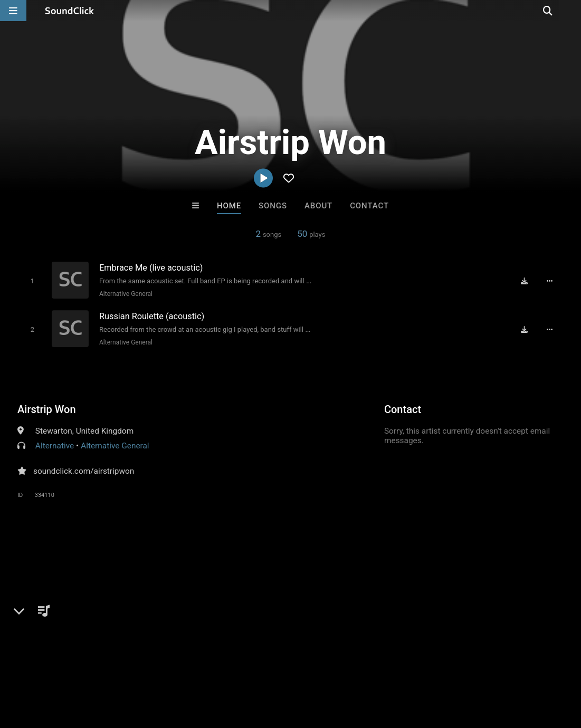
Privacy (252, 665)
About (318, 206)
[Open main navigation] (13, 11)
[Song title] (205, 267)
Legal (285, 665)
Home (229, 206)
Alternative (55, 444)
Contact (369, 206)
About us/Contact (94, 665)
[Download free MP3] (526, 281)
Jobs (145, 665)
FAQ (44, 665)
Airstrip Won (47, 408)
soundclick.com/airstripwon (84, 470)
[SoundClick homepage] (70, 11)
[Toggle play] (31, 280)
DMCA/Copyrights (196, 665)
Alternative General (125, 293)
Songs (273, 206)
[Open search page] (570, 11)
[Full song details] (551, 281)
